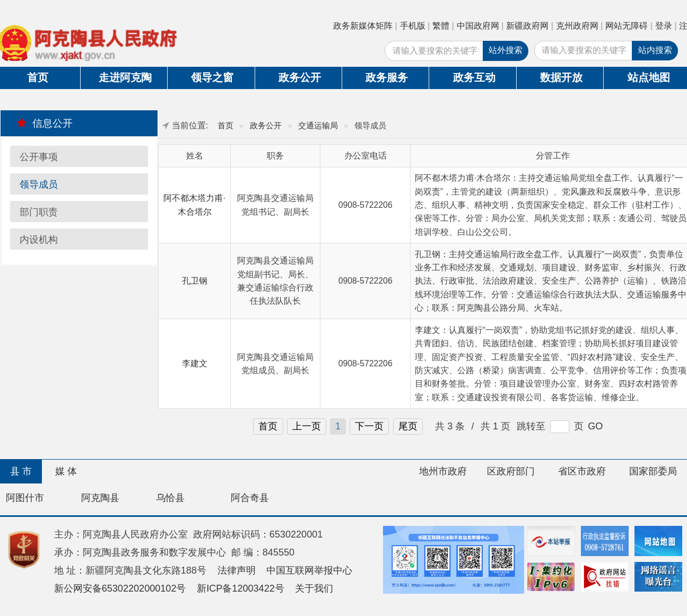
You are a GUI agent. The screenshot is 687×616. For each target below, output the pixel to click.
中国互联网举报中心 (309, 570)
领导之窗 (212, 77)
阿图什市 (25, 498)
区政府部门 (511, 471)
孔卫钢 (195, 281)
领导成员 (39, 184)
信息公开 (45, 123)
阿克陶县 (100, 498)
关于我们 (314, 588)
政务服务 (387, 77)
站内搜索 (655, 50)
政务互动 (474, 77)
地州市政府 (443, 471)
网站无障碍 (627, 26)
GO (595, 426)
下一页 (369, 426)
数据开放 (561, 77)
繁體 (441, 26)
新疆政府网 (527, 26)
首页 (225, 125)
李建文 (195, 363)
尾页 (408, 426)
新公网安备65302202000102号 (120, 588)
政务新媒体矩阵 (363, 26)
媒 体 (66, 471)
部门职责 (39, 212)
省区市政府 (582, 471)
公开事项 (39, 157)
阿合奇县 (250, 498)
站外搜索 (506, 50)
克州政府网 (577, 26)
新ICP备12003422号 (241, 588)
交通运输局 (318, 125)
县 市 (21, 471)
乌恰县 (170, 498)
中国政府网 (478, 26)
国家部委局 (653, 471)
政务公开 (300, 77)
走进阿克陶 (125, 77)
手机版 (413, 26)
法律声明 (237, 570)
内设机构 (39, 240)
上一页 (307, 426)
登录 (664, 26)
